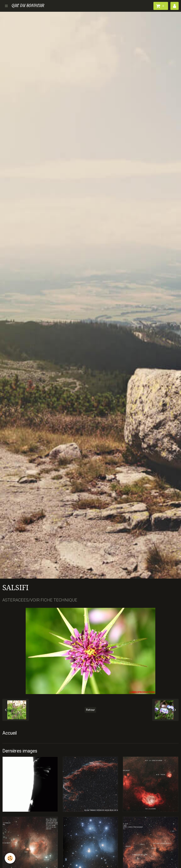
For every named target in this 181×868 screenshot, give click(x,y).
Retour (90, 710)
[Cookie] (10, 858)
